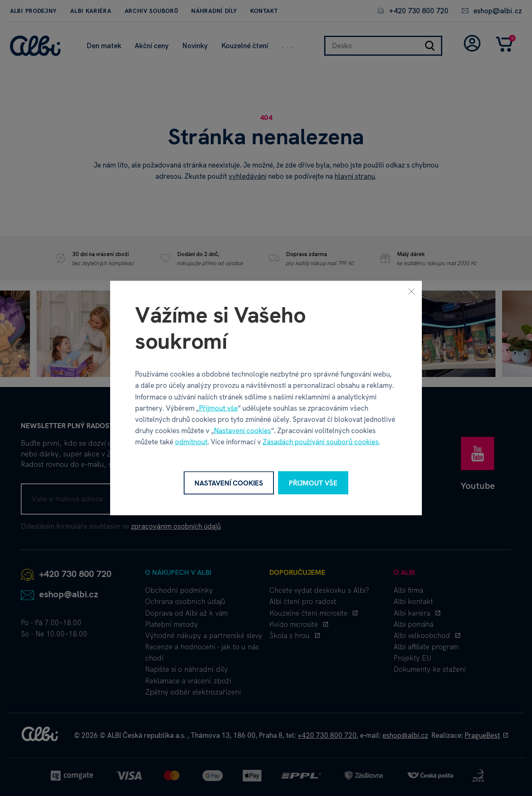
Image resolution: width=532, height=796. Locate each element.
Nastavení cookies (243, 431)
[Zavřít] (411, 291)
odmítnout (191, 442)
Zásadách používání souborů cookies (321, 442)
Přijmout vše (218, 408)
